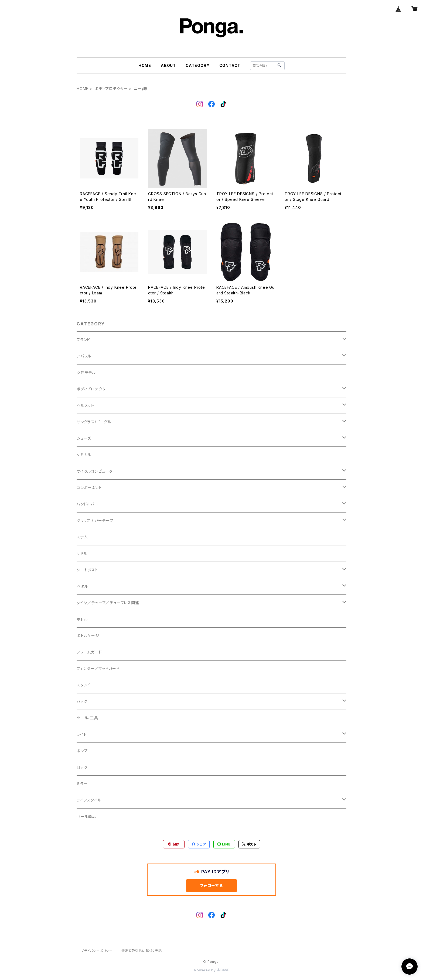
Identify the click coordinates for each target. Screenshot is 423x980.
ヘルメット (85, 405)
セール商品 (86, 816)
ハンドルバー (88, 504)
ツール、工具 (87, 718)
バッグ (82, 701)
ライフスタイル (89, 800)
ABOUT (168, 65)
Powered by (211, 970)
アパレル (84, 356)
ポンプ (82, 751)
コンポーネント (89, 488)
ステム (82, 537)
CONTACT (230, 65)
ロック (82, 767)
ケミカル (84, 455)
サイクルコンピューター (97, 471)
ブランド (83, 340)
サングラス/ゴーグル (94, 422)
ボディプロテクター (111, 89)
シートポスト (87, 570)
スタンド (83, 685)
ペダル (82, 586)
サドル (82, 553)
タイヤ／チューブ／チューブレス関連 (108, 603)
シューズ (84, 438)
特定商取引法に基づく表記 (142, 951)
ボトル (82, 619)
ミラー (82, 784)
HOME (145, 65)
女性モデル (86, 372)
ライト (82, 734)
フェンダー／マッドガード (98, 668)
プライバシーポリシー (97, 951)
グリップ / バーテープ (95, 520)
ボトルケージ (88, 636)
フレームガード (89, 652)
